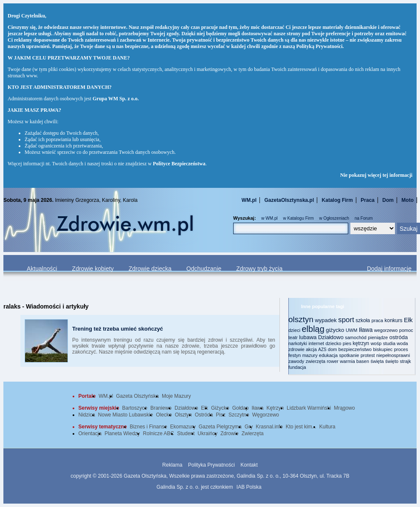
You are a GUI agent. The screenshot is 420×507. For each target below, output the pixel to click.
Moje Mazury (176, 396)
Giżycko (220, 408)
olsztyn (301, 319)
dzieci (294, 330)
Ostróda (204, 415)
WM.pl (249, 200)
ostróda (399, 337)
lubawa (308, 337)
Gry (249, 427)
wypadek (326, 320)
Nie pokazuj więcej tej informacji (376, 175)
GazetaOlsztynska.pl (289, 200)
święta (377, 361)
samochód (356, 337)
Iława (366, 330)
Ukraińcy (207, 433)
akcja (311, 349)
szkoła (363, 320)
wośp (376, 343)
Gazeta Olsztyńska (137, 396)
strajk (406, 361)
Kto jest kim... (301, 427)
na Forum (364, 218)
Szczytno (239, 415)
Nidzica (87, 415)
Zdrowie (230, 433)
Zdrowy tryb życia (259, 269)
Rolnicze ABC (159, 433)
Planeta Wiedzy (122, 433)
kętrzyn (361, 343)
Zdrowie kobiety (93, 269)
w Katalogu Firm (298, 218)
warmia (347, 361)
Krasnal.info (269, 427)
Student (186, 433)
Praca (368, 200)
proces (401, 349)
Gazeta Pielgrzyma (220, 427)
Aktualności (42, 269)
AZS (322, 350)
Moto (407, 200)
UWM (352, 330)
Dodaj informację (389, 269)
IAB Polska (249, 487)
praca (378, 320)
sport (346, 320)
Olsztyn (183, 415)
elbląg (313, 329)
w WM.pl (269, 218)
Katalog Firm (337, 200)
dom (332, 349)
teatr (293, 337)
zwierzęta (316, 361)
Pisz (221, 415)
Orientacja (90, 433)
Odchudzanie (204, 269)
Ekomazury (183, 427)
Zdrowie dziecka (150, 269)
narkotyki (298, 343)
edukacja (328, 355)
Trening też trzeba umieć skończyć (118, 329)
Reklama (172, 465)
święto (392, 361)
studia (389, 343)
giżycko (335, 330)
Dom (388, 200)
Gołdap (241, 408)
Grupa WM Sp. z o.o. (116, 99)
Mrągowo (344, 408)
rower (333, 361)
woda (402, 343)
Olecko (164, 415)
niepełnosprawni (393, 355)
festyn (295, 355)
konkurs (394, 320)
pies (347, 343)
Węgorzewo (266, 415)
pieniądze (378, 337)
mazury (310, 355)
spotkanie (349, 355)
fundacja (297, 367)
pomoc (406, 330)
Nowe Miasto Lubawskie (125, 415)
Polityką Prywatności (320, 46)
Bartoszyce (135, 408)
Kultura (327, 427)
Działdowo (331, 337)
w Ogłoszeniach (334, 218)
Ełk (408, 320)
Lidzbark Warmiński (309, 408)
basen (363, 361)
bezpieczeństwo (355, 349)
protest (368, 355)
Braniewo (161, 408)
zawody (296, 361)
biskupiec (383, 349)
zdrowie (296, 349)
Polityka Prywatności (211, 465)
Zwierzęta (253, 433)
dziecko (333, 343)
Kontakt (249, 465)
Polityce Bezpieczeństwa (179, 164)
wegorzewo (386, 330)
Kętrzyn (275, 408)
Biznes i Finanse (149, 427)
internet (316, 343)
